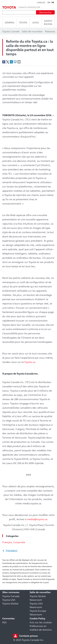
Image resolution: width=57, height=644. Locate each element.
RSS (4, 622)
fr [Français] (53, 2)
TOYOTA (23, 22)
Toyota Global (10, 603)
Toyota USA (9, 600)
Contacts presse (28, 636)
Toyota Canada (11, 596)
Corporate (19, 542)
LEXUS (36, 22)
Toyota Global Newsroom (38, 598)
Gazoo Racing (48, 22)
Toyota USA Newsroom (36, 605)
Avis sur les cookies (41, 622)
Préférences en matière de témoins (41, 628)
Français (7, 542)
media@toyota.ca (37, 519)
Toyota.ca (30, 362)
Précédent (12, 550)
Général (10, 22)
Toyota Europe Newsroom (38, 612)
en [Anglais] (49, 2)
